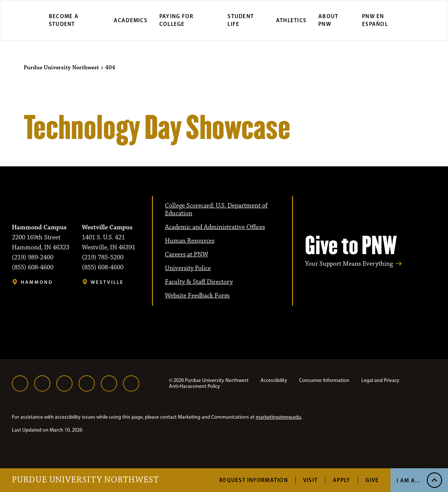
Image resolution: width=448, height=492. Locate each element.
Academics (131, 20)
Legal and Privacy (380, 380)
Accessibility (274, 380)
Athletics (291, 20)
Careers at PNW (187, 255)
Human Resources (190, 241)
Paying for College (177, 20)
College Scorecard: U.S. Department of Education (216, 210)
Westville (107, 282)
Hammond (37, 282)
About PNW (328, 20)
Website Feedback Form (197, 296)
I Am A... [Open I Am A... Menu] (409, 480)
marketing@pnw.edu (278, 417)
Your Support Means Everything (349, 264)
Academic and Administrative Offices (215, 227)
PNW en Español (375, 20)
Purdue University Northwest (85, 480)
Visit (310, 480)
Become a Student (64, 20)
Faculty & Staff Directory (199, 282)
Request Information (254, 480)
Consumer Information (324, 380)
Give (372, 480)
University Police (188, 268)
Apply (341, 480)
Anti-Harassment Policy (195, 386)
